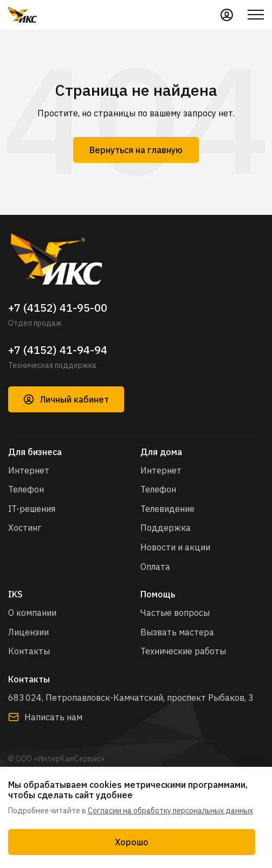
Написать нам (45, 717)
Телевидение (167, 509)
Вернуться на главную (136, 150)
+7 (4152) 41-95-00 (58, 308)
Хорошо (132, 842)
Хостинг (25, 528)
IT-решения (32, 509)
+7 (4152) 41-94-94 (58, 350)
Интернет (29, 470)
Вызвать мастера (177, 632)
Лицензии (28, 632)
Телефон (26, 489)
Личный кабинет (66, 399)
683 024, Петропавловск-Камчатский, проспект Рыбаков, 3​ (131, 698)
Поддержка (166, 528)
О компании (32, 613)
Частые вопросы (175, 613)
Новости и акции (175, 547)
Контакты (29, 651)
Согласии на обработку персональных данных (170, 811)
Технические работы (183, 651)
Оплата (155, 567)
